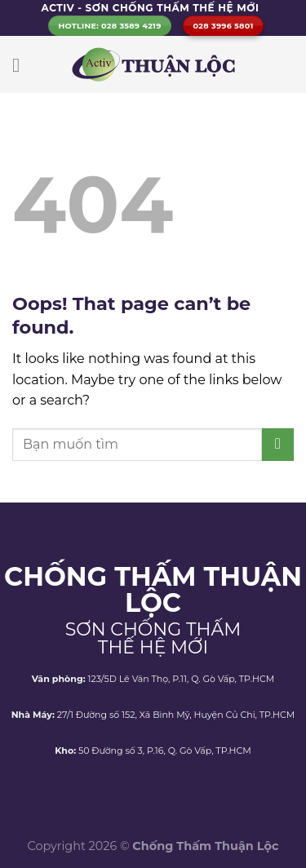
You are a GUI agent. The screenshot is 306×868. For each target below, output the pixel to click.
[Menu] (22, 65)
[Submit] (278, 444)
